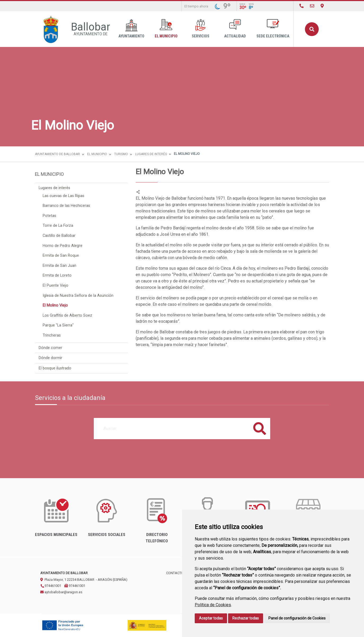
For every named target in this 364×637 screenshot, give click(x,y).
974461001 (51, 586)
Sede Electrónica (273, 29)
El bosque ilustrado (55, 368)
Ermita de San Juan (59, 266)
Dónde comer (50, 348)
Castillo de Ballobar (59, 236)
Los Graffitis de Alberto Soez (67, 315)
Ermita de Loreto (57, 275)
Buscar (312, 29)
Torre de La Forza (58, 226)
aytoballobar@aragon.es (61, 592)
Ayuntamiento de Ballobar (57, 154)
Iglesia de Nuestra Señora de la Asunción (78, 296)
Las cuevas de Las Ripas (63, 196)
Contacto (175, 573)
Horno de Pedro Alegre (63, 246)
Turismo (121, 154)
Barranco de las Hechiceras (66, 206)
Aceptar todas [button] (211, 618)
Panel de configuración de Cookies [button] (297, 618)
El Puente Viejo (56, 285)
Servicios (201, 29)
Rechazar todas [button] (246, 618)
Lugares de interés (151, 154)
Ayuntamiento (131, 29)
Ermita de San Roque (61, 256)
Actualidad (235, 29)
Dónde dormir (50, 358)
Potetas (49, 216)
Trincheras (52, 335)
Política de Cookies (213, 605)
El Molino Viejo (55, 305)
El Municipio (166, 29)
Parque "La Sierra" (58, 325)
